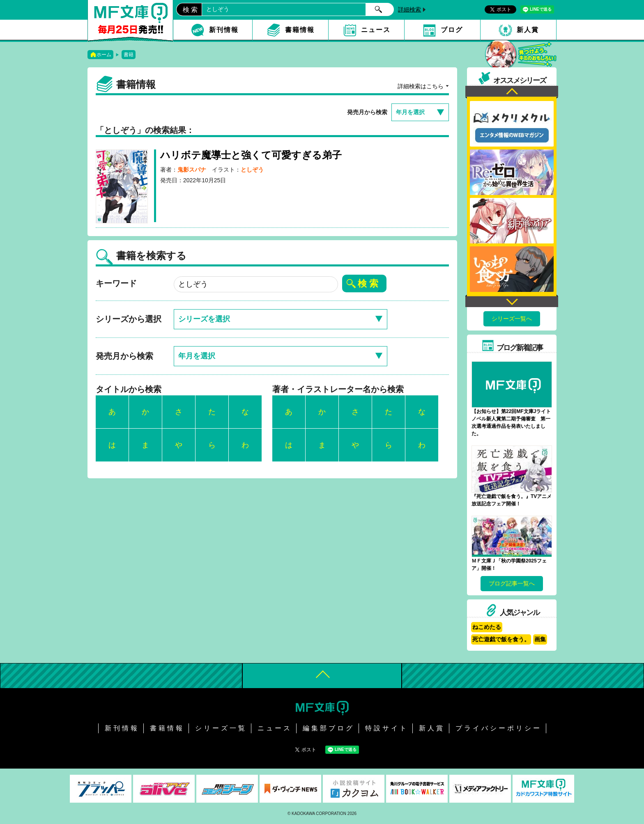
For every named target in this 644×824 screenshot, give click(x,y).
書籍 (129, 55)
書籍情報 (300, 30)
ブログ (452, 30)
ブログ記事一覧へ (512, 583)
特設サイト (387, 728)
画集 (540, 639)
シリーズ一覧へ (512, 319)
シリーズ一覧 (221, 728)
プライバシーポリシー (499, 728)
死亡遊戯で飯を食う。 (501, 639)
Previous (512, 92)
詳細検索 (409, 9)
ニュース (376, 30)
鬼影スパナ (192, 170)
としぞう (252, 170)
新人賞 (528, 30)
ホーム (104, 55)
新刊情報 (224, 30)
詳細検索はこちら (421, 86)
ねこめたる (487, 627)
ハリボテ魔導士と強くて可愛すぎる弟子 (251, 155)
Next (512, 301)
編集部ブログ (329, 728)
